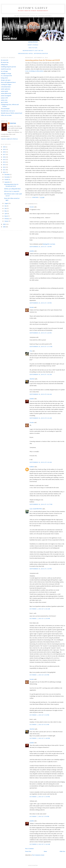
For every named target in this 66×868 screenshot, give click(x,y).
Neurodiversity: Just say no (8, 111)
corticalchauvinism (6, 87)
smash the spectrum (6, 69)
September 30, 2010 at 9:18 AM (41, 462)
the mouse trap (5, 62)
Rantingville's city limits (49, 244)
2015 (4, 160)
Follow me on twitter (6, 115)
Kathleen (32, 467)
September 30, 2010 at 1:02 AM (41, 374)
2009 (4, 224)
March (6, 216)
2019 (4, 149)
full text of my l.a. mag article (12, 191)
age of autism (4, 102)
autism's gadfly (33, 8)
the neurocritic (5, 60)
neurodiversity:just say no (33, 51)
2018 (4, 152)
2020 (4, 147)
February (7, 219)
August (6, 203)
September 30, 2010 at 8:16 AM (41, 418)
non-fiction (33, 48)
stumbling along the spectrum (8, 67)
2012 (4, 167)
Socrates (32, 207)
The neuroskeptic (5, 109)
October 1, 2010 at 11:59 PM (40, 797)
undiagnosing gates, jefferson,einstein (33, 54)
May (6, 211)
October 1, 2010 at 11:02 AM (40, 609)
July (6, 206)
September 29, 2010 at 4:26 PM (41, 333)
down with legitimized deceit (8, 82)
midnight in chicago (6, 73)
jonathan (32, 251)
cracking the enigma (6, 84)
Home (45, 851)
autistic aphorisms (6, 89)
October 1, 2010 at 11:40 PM (40, 738)
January (7, 221)
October (7, 180)
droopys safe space (6, 80)
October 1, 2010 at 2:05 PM (39, 675)
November (7, 177)
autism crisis (4, 100)
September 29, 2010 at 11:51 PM (41, 347)
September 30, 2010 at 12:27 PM (41, 504)
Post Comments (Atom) (38, 855)
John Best (32, 379)
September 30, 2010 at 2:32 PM (41, 569)
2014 (4, 162)
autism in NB (4, 98)
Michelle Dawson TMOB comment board (12, 113)
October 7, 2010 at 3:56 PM (39, 816)
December (7, 174)
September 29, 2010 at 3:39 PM (41, 303)
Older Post (62, 851)
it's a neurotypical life (6, 76)
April (6, 213)
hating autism (4, 78)
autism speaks (5, 91)
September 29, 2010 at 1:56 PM (41, 247)
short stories (33, 45)
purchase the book (33, 42)
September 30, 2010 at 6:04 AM (41, 394)
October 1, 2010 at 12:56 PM (40, 619)
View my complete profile (9, 139)
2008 (4, 227)
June (6, 208)
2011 (4, 170)
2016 (4, 157)
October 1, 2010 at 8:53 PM (39, 724)
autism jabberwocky (6, 93)
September (7, 182)
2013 (4, 165)
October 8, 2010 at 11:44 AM (40, 844)
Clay (31, 351)
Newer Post (28, 851)
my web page (4, 71)
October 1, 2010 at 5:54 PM (39, 715)
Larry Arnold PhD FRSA (36, 509)
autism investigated (6, 96)
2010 (4, 172)
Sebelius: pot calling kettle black (12, 189)
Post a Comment (29, 849)
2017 (4, 154)
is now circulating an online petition (34, 71)
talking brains (4, 65)
